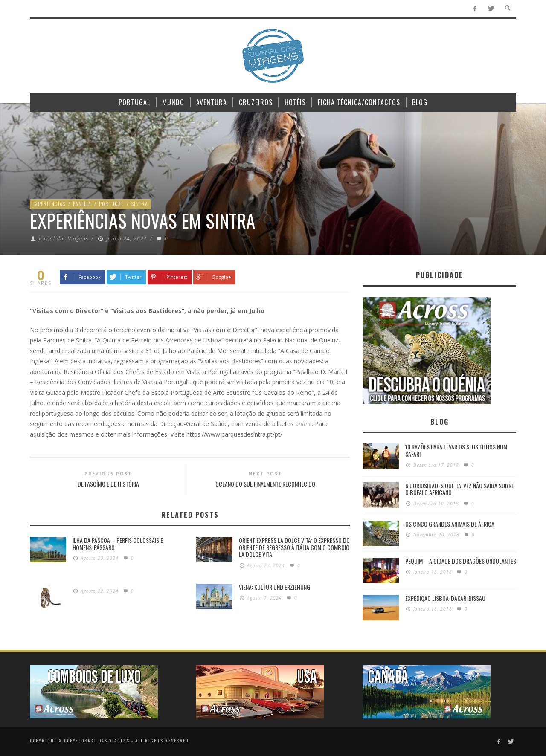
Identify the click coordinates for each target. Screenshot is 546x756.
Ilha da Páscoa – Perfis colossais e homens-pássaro (118, 544)
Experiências (49, 204)
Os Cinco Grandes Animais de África (450, 524)
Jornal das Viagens (64, 239)
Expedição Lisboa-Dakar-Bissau (445, 598)
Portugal (111, 204)
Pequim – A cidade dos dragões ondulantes (461, 561)
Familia (82, 204)
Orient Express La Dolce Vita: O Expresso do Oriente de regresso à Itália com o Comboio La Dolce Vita (294, 547)
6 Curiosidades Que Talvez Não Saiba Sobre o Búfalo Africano (460, 489)
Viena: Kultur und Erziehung (274, 587)
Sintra (140, 204)
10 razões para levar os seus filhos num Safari (456, 450)
